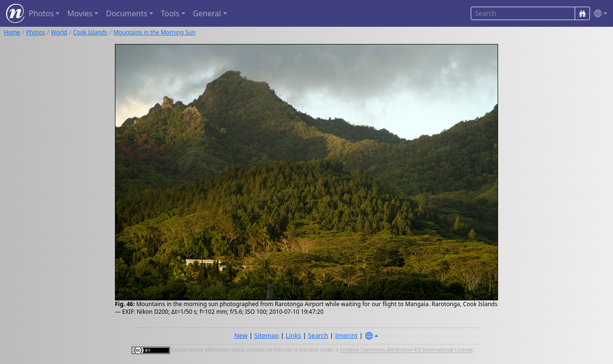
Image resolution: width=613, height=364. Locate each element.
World (59, 32)
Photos (36, 32)
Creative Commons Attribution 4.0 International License (406, 350)
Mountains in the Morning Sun (155, 32)
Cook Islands (90, 32)
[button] (599, 14)
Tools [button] (170, 13)
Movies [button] (80, 13)
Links (294, 335)
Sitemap (267, 335)
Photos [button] (41, 13)
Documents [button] (126, 13)
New (241, 335)
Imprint (346, 335)
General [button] (207, 13)
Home (12, 32)
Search (318, 335)
